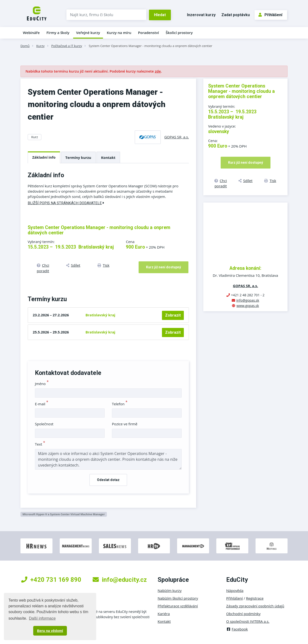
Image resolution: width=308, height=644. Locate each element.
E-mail (42, 404)
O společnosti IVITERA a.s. (248, 621)
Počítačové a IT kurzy (67, 46)
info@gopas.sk (248, 300)
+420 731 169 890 (51, 580)
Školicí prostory (179, 33)
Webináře (31, 33)
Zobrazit (173, 315)
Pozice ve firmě (125, 424)
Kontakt (108, 157)
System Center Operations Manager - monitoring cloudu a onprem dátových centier (151, 46)
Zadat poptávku (236, 15)
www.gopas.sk (248, 306)
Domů (25, 46)
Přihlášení (270, 15)
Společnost (44, 424)
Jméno (42, 384)
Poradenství (149, 33)
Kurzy (40, 46)
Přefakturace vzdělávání (178, 606)
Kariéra (164, 614)
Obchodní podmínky (243, 614)
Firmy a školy (58, 33)
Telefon (120, 404)
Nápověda (235, 590)
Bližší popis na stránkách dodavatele (66, 203)
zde (158, 71)
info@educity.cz (120, 580)
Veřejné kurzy (88, 33)
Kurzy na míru (119, 33)
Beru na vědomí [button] (50, 631)
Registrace (255, 598)
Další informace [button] (42, 618)
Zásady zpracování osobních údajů (255, 606)
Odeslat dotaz (108, 480)
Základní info (44, 157)
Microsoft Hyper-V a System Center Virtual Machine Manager (64, 514)
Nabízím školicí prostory (178, 598)
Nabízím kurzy (170, 590)
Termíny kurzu (78, 157)
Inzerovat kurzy (201, 15)
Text (40, 444)
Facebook (237, 629)
